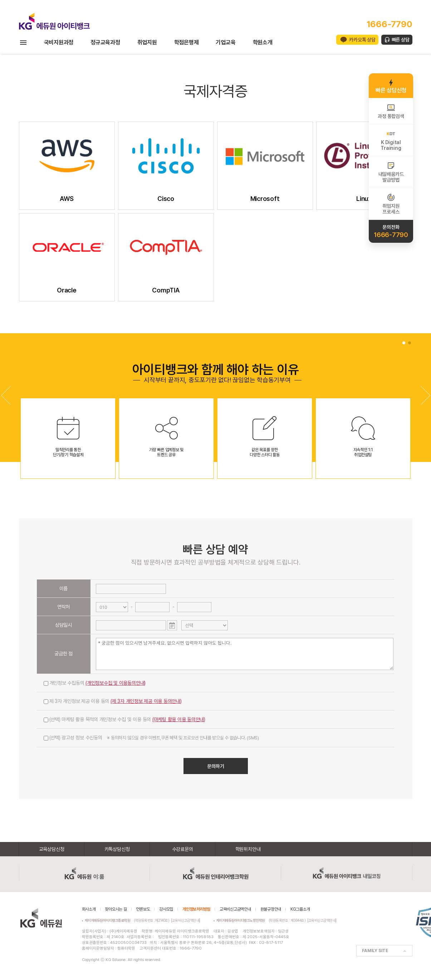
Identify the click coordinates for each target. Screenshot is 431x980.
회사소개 (89, 909)
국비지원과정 (59, 42)
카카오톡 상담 (362, 40)
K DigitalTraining (391, 140)
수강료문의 (183, 849)
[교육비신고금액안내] (186, 920)
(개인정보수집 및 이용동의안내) (116, 683)
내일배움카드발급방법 (391, 172)
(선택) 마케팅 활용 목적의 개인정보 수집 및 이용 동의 (125, 719)
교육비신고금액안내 (235, 909)
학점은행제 (187, 42)
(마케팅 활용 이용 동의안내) (179, 719)
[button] (425, 395)
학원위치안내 (248, 849)
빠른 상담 (401, 40)
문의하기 (216, 766)
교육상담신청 (52, 849)
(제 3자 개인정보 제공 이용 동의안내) (146, 701)
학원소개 (263, 42)
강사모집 (166, 909)
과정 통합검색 (391, 111)
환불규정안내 (271, 909)
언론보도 (143, 909)
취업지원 (147, 42)
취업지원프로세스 (391, 204)
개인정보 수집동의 (95, 683)
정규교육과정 (105, 42)
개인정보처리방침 (196, 909)
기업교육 (226, 42)
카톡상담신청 (117, 849)
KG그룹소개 (300, 909)
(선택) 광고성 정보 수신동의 (151, 738)
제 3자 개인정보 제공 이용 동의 (113, 701)
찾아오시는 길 (116, 909)
